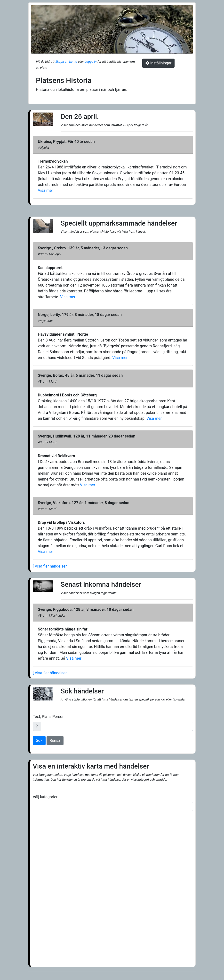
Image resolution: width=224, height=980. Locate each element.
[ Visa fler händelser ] (51, 566)
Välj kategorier (45, 797)
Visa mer (45, 190)
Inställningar (159, 63)
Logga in (91, 62)
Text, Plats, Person (49, 717)
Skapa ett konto (66, 62)
